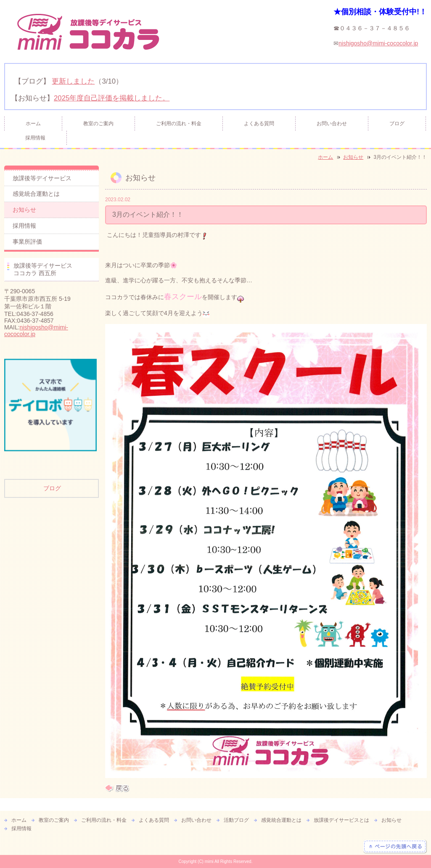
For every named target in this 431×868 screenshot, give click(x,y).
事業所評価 (27, 242)
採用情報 (35, 138)
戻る (117, 788)
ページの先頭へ (395, 847)
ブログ (397, 124)
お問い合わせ (332, 124)
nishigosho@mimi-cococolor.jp (378, 43)
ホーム (33, 124)
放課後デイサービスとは (341, 820)
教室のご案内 (98, 124)
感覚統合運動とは (36, 194)
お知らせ (353, 157)
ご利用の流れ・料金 (179, 124)
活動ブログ (236, 820)
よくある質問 (259, 124)
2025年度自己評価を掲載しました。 (112, 98)
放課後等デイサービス (42, 178)
